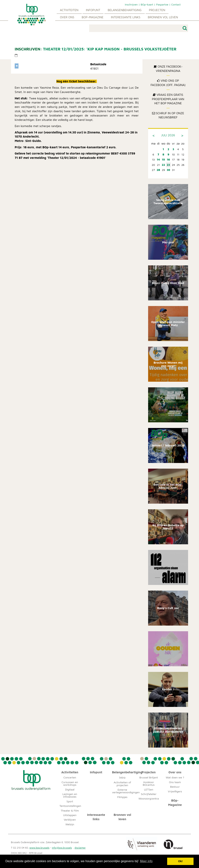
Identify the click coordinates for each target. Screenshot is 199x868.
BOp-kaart (147, 4)
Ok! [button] (180, 861)
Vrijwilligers (175, 791)
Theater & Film (70, 811)
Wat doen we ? (175, 777)
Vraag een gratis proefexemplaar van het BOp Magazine (168, 99)
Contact (176, 4)
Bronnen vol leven (163, 17)
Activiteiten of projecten (122, 784)
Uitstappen (70, 815)
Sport (70, 801)
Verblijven (70, 820)
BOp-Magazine (93, 17)
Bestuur (175, 787)
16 (168, 160)
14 (158, 160)
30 (168, 170)
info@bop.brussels (62, 848)
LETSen (149, 789)
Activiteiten (69, 10)
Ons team (175, 782)
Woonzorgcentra (149, 798)
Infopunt (93, 10)
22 (163, 165)
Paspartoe (162, 4)
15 (163, 160)
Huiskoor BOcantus (149, 783)
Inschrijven (131, 4)
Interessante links (126, 17)
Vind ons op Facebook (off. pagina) (168, 83)
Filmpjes (122, 797)
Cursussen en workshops (70, 783)
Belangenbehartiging (124, 10)
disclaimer (80, 848)
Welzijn (70, 824)
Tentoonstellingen (70, 806)
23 (168, 165)
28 (158, 170)
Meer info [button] (146, 861)
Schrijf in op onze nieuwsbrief (168, 115)
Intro (122, 777)
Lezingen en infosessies (70, 795)
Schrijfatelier (149, 794)
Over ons (67, 17)
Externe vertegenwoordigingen (126, 791)
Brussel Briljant (149, 777)
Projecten (157, 10)
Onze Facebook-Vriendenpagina (168, 69)
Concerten (70, 777)
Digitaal (70, 789)
